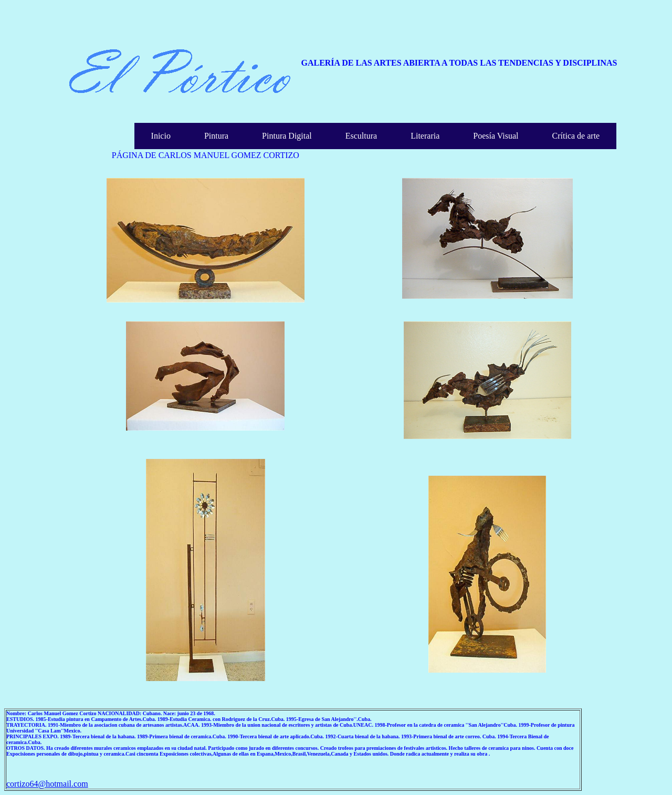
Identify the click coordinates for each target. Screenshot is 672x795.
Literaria (425, 136)
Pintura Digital (287, 136)
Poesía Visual (496, 136)
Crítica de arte (576, 136)
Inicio (161, 136)
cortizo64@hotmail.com (47, 784)
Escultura (361, 136)
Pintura (216, 136)
